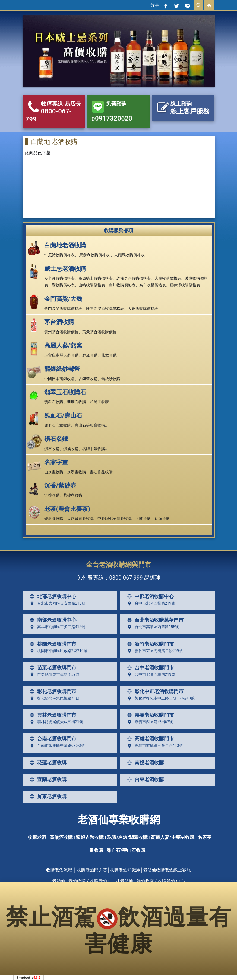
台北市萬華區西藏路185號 (152, 627)
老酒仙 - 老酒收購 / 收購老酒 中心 (85, 881)
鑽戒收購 (71, 449)
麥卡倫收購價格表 (59, 278)
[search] (198, 5)
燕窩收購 (109, 355)
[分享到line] (188, 5)
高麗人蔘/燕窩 (63, 345)
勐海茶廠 (162, 519)
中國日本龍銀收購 (59, 379)
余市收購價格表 (153, 285)
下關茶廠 (143, 519)
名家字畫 (56, 462)
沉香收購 (52, 495)
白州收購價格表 (122, 285)
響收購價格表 (63, 285)
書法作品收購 (101, 472)
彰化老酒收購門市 (52, 691)
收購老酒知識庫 (125, 870)
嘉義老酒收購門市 (149, 715)
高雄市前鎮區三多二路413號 (56, 627)
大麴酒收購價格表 (143, 309)
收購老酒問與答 (92, 870)
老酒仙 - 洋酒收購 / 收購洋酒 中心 (152, 881)
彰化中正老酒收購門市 (154, 691)
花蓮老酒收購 (47, 763)
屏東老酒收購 (47, 796)
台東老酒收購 (144, 779)
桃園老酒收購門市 (52, 644)
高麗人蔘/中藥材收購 (173, 837)
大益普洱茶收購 (80, 519)
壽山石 (80, 425)
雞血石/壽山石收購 (126, 850)
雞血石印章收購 (58, 425)
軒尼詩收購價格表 (59, 255)
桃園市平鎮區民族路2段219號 (57, 651)
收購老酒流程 (59, 870)
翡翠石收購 (54, 402)
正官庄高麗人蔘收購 (61, 355)
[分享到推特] (177, 5)
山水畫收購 (54, 472)
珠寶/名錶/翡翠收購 (127, 837)
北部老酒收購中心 (52, 596)
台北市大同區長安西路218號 (56, 603)
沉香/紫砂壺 (60, 486)
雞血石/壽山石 (63, 416)
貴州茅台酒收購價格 (61, 332)
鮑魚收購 (90, 355)
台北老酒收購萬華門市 (154, 620)
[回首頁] (209, 5)
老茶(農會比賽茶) (67, 509)
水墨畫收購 (77, 472)
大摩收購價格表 (168, 278)
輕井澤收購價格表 (185, 285)
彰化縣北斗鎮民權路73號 (53, 698)
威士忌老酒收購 (65, 269)
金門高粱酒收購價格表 (63, 309)
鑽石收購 (52, 449)
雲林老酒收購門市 (52, 715)
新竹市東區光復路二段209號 (154, 651)
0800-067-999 (126, 578)
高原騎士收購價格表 (96, 278)
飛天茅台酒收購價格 (99, 332)
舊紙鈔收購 (111, 379)
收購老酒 (37, 837)
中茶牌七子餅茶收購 (115, 519)
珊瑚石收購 (77, 402)
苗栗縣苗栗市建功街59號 (53, 674)
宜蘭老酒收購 (47, 779)
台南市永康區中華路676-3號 (56, 746)
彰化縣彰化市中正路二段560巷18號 (160, 698)
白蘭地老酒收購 (65, 245)
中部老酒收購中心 (149, 596)
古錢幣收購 (88, 379)
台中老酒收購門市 (149, 668)
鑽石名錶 (56, 439)
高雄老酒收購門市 (149, 739)
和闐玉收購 (99, 402)
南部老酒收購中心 (52, 620)
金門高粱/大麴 (63, 299)
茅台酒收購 (59, 322)
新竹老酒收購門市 (149, 644)
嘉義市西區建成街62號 (149, 722)
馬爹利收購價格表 (94, 255)
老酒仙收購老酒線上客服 (167, 870)
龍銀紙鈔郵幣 (62, 369)
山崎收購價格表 (92, 285)
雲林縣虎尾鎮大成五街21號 (55, 722)
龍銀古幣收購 (90, 837)
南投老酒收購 (144, 763)
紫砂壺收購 (73, 495)
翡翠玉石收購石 (65, 392)
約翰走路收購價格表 (134, 278)
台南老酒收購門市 (52, 739)
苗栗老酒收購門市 (52, 668)
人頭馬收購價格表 (129, 255)
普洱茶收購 (54, 519)
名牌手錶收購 (94, 449)
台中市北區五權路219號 (150, 603)
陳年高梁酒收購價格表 (105, 309)
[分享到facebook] (166, 5)
